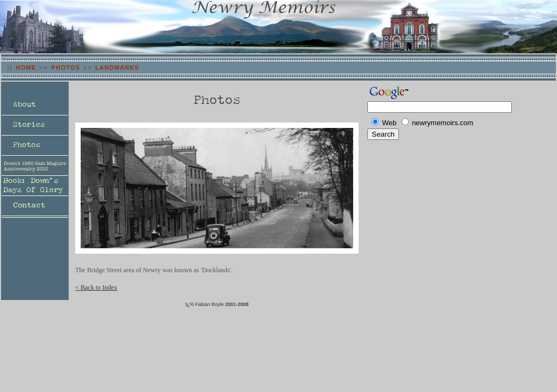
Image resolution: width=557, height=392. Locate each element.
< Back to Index (96, 287)
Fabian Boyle (210, 304)
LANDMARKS (117, 68)
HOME (26, 68)
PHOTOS (66, 68)
